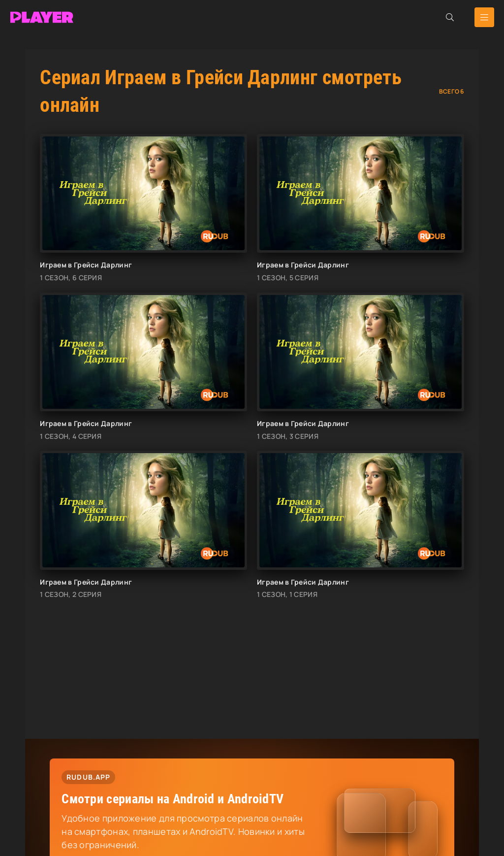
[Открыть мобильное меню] (484, 17)
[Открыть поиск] (450, 17)
